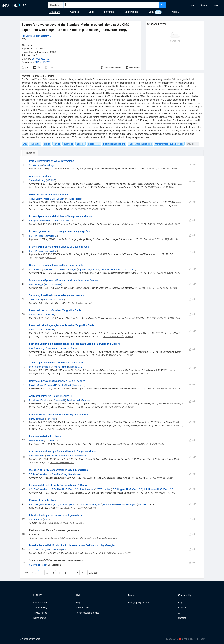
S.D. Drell (33, 550)
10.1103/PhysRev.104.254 (161, 478)
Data (151, 12)
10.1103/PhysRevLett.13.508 (43, 258)
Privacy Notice (40, 613)
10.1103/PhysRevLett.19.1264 (159, 187)
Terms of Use (39, 618)
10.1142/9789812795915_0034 (90, 209)
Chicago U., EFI (76, 367)
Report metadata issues (87, 613)
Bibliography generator (139, 603)
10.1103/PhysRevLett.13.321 (166, 224)
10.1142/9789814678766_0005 (69, 523)
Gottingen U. (51, 441)
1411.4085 (43, 523)
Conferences (131, 12)
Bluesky (182, 608)
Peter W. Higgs (36, 236)
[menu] (196, 5)
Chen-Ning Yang (37, 456)
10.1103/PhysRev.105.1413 (162, 493)
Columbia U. (44, 474)
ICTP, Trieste (75, 199)
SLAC (46, 520)
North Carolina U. (53, 285)
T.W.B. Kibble (107, 269)
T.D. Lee (33, 474)
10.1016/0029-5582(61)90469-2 (164, 169)
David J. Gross (36, 385)
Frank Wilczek (65, 385)
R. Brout (56, 221)
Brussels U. (45, 221)
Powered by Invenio (29, 639)
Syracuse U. (45, 367)
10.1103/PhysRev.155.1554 (79, 303)
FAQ (78, 603)
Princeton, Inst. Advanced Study (61, 348)
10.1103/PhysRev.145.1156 (164, 288)
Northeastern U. (44, 36)
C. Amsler (83, 504)
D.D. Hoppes (119, 489)
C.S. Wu (33, 489)
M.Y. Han (33, 367)
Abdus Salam (36, 199)
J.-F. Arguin (131, 504)
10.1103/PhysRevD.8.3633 (122, 407)
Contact (182, 618)
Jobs (91, 12)
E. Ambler (56, 489)
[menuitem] (192, 5)
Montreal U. (143, 504)
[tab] (31, 153)
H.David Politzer (37, 419)
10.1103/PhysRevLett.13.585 (166, 273)
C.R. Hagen (71, 269)
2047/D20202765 (41, 59)
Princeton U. (50, 385)
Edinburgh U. (51, 236)
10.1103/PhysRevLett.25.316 (117, 553)
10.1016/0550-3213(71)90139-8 (118, 337)
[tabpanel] (112, 367)
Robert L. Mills (66, 456)
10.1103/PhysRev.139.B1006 (135, 374)
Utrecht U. (49, 315)
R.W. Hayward (87, 489)
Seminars (109, 12)
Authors (74, 12)
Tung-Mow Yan (53, 550)
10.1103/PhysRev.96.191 (62, 463)
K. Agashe (59, 504)
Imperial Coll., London (54, 199)
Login (216, 5)
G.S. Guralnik (35, 269)
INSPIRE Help (82, 608)
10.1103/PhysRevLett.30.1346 (58, 429)
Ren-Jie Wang (28, 36)
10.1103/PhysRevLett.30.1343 (166, 389)
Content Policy (40, 608)
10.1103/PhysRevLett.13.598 (120, 355)
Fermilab (45, 400)
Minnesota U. (46, 504)
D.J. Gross (34, 400)
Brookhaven (52, 456)
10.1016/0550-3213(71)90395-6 (165, 318)
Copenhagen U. (50, 165)
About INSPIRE (40, 603)
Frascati (120, 504)
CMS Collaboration (38, 565)
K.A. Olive (34, 504)
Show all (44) (192, 144)
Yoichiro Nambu (60, 367)
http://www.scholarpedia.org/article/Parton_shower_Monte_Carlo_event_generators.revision (73, 538)
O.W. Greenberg (37, 348)
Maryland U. (71, 504)
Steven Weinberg (37, 180)
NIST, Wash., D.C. (70, 489)
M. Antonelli (109, 504)
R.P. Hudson (150, 489)
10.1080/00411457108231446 (150, 444)
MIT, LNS (51, 180)
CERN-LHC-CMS (42, 62)
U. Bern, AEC (95, 504)
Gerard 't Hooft (36, 315)
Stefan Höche (36, 520)
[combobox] (111, 5)
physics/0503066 (121, 444)
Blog (180, 603)
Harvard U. (51, 419)
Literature (55, 12)
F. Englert (34, 221)
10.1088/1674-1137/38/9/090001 (80, 508)
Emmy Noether (36, 441)
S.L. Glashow (35, 165)
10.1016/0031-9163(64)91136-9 (163, 239)
